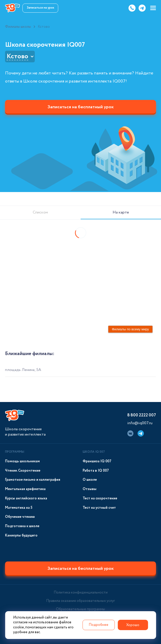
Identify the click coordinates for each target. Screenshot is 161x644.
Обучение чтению (20, 517)
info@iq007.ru (140, 423)
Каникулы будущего (21, 536)
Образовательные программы (80, 609)
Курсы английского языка (26, 499)
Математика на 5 (19, 508)
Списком (40, 212)
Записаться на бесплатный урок (80, 107)
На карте (121, 212)
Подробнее (99, 625)
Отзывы (90, 489)
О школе (90, 480)
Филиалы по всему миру (130, 329)
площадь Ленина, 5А (23, 370)
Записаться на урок (40, 8)
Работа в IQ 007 (96, 471)
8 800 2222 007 (142, 415)
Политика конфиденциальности (81, 593)
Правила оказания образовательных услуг (80, 601)
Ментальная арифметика (25, 489)
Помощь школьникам (22, 461)
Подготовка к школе (22, 526)
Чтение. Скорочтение (23, 471)
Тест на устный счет (99, 508)
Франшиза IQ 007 (97, 461)
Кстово (17, 57)
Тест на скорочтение (100, 499)
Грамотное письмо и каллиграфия (33, 480)
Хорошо (133, 625)
